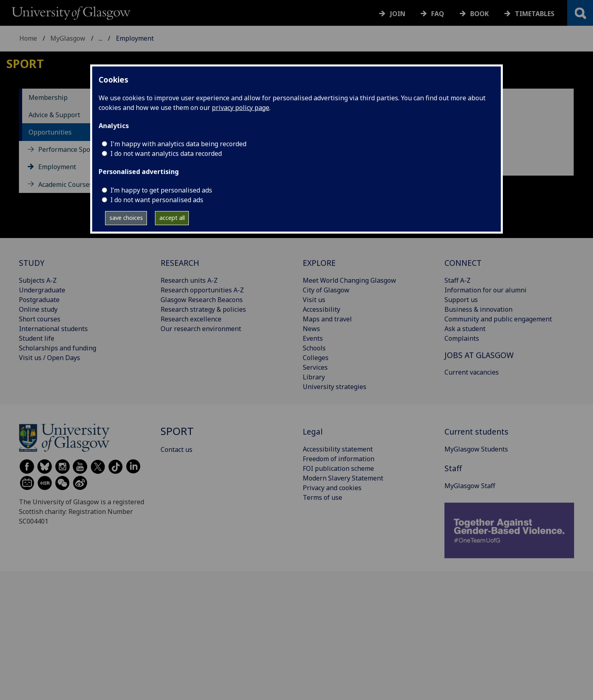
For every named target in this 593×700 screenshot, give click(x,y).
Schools (314, 348)
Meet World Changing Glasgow (349, 280)
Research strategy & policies (203, 309)
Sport (107, 38)
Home (28, 38)
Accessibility (321, 309)
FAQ (438, 14)
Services (315, 367)
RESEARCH (180, 263)
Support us (461, 300)
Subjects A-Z (38, 280)
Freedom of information (339, 459)
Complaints (462, 338)
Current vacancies (472, 372)
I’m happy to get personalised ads (161, 190)
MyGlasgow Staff (470, 486)
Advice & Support (54, 115)
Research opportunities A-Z (202, 290)
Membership (48, 97)
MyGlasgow (68, 38)
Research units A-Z (189, 280)
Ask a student (465, 329)
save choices (126, 218)
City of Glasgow (326, 290)
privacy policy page (241, 108)
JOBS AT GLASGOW (479, 355)
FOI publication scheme (338, 468)
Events (313, 338)
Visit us (314, 300)
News (311, 329)
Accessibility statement (338, 449)
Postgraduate (39, 300)
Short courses (40, 319)
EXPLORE (319, 263)
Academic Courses (65, 184)
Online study (38, 309)
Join (398, 14)
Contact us (177, 449)
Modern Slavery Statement (343, 478)
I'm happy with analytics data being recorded (178, 144)
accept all (172, 218)
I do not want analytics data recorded (166, 153)
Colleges (316, 358)
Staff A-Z (458, 280)
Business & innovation (478, 309)
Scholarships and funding (58, 348)
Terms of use (322, 497)
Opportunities (50, 132)
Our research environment (201, 329)
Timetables (535, 14)
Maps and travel (327, 319)
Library (314, 377)
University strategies (335, 387)
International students (53, 329)
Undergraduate (42, 290)
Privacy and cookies (332, 488)
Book (479, 14)
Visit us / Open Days (50, 358)
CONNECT (463, 263)
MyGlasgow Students (476, 449)
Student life (37, 338)
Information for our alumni (486, 290)
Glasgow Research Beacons (202, 300)
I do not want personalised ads (157, 200)
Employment (57, 167)
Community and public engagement (498, 319)
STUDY (32, 263)
